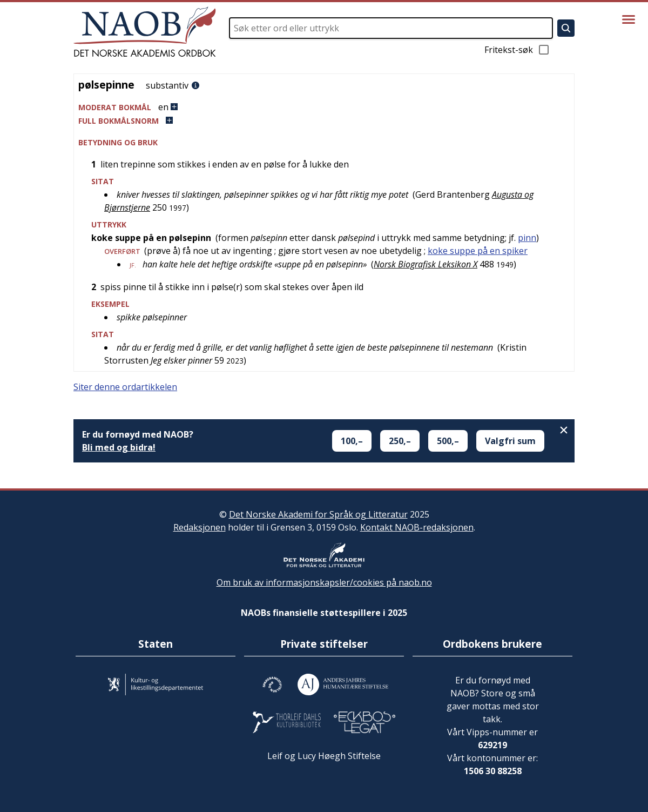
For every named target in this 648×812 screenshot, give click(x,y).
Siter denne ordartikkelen (125, 387)
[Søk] (566, 28)
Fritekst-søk (517, 50)
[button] (324, 107)
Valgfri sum (510, 441)
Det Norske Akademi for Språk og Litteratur (318, 514)
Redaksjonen (200, 527)
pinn (527, 238)
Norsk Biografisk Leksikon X (426, 264)
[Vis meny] (629, 19)
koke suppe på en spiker (478, 251)
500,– (448, 441)
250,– (400, 441)
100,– (352, 441)
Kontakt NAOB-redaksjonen (417, 527)
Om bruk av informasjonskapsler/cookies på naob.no (324, 582)
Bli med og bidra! (119, 447)
